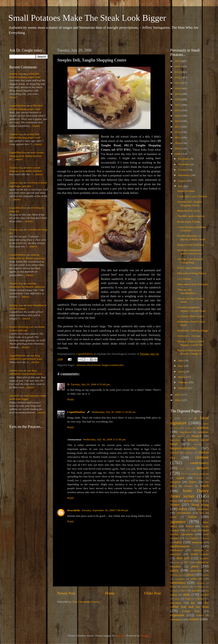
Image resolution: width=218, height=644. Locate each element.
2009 (178, 148)
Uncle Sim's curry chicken (192, 196)
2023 (178, 72)
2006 (178, 400)
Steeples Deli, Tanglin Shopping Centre (190, 203)
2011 (178, 137)
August (182, 181)
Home (110, 593)
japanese (178, 522)
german (188, 501)
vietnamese (177, 619)
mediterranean (180, 546)
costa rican (185, 468)
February (183, 382)
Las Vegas (192, 530)
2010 (178, 143)
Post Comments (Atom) (86, 602)
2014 (178, 121)
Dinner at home (186, 191)
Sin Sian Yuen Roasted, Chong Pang (190, 261)
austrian (181, 436)
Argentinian (185, 432)
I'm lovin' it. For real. (189, 336)
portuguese (179, 579)
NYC (187, 562)
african (177, 428)
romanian (200, 583)
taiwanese (176, 603)
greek (202, 501)
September (184, 175)
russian (185, 587)
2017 (178, 105)
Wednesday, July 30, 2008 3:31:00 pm (104, 439)
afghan (206, 424)
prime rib (196, 579)
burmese (175, 453)
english (180, 478)
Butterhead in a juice (189, 211)
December (184, 159)
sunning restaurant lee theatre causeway (27, 256)
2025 (178, 61)
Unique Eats (191, 611)
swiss (176, 599)
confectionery (199, 463)
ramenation (178, 583)
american (203, 428)
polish (206, 575)
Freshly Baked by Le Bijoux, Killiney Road (191, 237)
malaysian (197, 542)
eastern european (200, 474)
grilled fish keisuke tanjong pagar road (25, 75)
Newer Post (66, 593)
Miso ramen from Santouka (193, 284)
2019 (178, 94)
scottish (174, 591)
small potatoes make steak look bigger (28, 397)
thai (193, 603)
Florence (188, 486)
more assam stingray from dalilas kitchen (27, 154)
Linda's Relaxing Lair (22, 327)
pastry (174, 570)
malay (178, 542)
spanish (196, 590)
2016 (178, 110)
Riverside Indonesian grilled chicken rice (190, 252)
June (181, 360)
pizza (190, 575)
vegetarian (177, 615)
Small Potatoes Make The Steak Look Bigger (87, 18)
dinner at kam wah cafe (27, 328)
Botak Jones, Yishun (189, 222)
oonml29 (14, 396)
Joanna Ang (16, 74)
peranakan (196, 571)
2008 (178, 154)
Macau (206, 538)
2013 (178, 127)
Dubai (184, 474)
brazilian (198, 444)
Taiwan (200, 599)
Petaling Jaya (176, 575)
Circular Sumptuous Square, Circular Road (191, 309)
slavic (184, 591)
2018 (178, 99)
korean (190, 526)
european (175, 482)
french (204, 486)
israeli (173, 517)
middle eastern (200, 554)
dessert (202, 468)
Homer (175, 505)
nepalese (204, 558)
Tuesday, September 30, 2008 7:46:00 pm (105, 510)
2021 (178, 83)
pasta (195, 566)
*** (184, 418)
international (184, 513)
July (181, 186)
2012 (178, 132)
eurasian (199, 478)
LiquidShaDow (76, 412)
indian (183, 509)
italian (192, 517)
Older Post (153, 593)
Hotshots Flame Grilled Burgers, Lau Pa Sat (190, 343)
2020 (178, 88)
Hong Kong (200, 505)
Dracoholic (74, 510)
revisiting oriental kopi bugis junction (28, 184)
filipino (193, 482)
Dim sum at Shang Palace (192, 273)
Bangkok (197, 436)
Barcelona (175, 440)
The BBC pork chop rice (191, 216)
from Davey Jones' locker (189, 493)
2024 (178, 66)
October (183, 170)
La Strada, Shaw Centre (191, 316)
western (194, 619)
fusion (174, 501)
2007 (178, 395)
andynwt (120, 636)
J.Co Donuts (184, 279)
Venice (200, 615)
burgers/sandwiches (113, 365)
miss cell (183, 558)
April (181, 371)
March (182, 377)
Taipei (188, 599)
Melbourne (176, 550)
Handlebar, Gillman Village (193, 331)
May (181, 366)
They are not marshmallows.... (188, 291)
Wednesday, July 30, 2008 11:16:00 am (114, 412)
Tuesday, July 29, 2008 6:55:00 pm (90, 384)
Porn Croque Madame (190, 268)
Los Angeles (192, 538)
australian (203, 432)
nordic (177, 562)
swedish (205, 595)
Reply (71, 399)
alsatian (188, 428)
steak (186, 595)
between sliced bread (88, 365)
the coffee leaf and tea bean (189, 605)
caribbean (189, 453)
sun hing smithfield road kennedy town (26, 357)
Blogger (145, 636)
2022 (178, 77)
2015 (178, 116)
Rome (173, 587)
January (183, 388)
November (184, 164)
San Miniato (199, 587)
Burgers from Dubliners (191, 245)
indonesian (203, 509)
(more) (13, 97)
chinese (202, 457)
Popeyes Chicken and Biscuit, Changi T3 (189, 352)
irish (202, 513)
